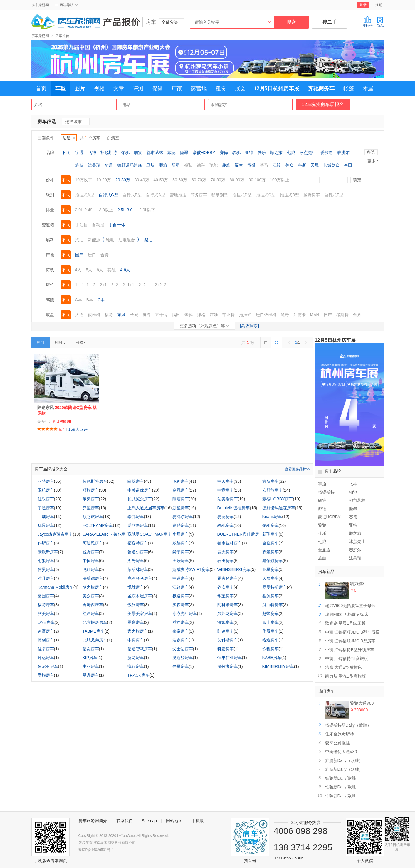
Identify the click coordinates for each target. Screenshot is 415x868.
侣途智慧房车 (140, 649)
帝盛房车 (91, 499)
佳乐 (262, 153)
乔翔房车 (181, 622)
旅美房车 (46, 614)
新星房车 (181, 508)
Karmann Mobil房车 (56, 587)
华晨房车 (46, 525)
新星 (176, 165)
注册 (379, 5)
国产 (79, 255)
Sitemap (149, 821)
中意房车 (226, 490)
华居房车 (181, 534)
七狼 (291, 153)
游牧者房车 (228, 666)
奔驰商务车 (321, 88)
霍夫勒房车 (228, 578)
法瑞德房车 (93, 578)
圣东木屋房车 (140, 596)
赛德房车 (226, 517)
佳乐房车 (46, 499)
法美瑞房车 (228, 499)
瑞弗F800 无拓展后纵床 (347, 614)
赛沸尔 (343, 153)
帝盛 (251, 165)
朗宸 (138, 153)
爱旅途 (327, 153)
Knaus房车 (272, 517)
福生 (239, 165)
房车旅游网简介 (93, 821)
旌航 (79, 165)
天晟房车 (270, 578)
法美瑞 (94, 165)
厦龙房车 (136, 658)
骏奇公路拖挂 (337, 743)
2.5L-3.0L (126, 210)
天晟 (315, 165)
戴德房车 (181, 543)
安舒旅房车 (273, 490)
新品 (380, 22)
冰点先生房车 (185, 614)
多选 (371, 152)
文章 (119, 88)
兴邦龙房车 (228, 614)
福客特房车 (138, 543)
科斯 (302, 165)
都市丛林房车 (230, 543)
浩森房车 (181, 640)
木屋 (368, 88)
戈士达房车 (183, 649)
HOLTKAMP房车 (98, 525)
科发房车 (226, 649)
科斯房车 (46, 543)
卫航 (150, 165)
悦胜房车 (136, 587)
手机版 (198, 821)
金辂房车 (270, 543)
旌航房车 (270, 481)
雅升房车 (46, 578)
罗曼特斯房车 (275, 587)
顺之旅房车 (93, 517)
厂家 (177, 88)
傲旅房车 (136, 605)
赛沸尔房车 (183, 517)
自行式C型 (108, 195)
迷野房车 (46, 631)
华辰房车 (270, 631)
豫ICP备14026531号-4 (96, 850)
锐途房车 (270, 640)
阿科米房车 (228, 605)
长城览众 (331, 165)
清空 (115, 138)
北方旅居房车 (95, 622)
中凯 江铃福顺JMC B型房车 (350, 641)
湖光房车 (136, 561)
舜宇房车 (181, 552)
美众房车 (91, 596)
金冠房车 (181, 490)
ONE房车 (46, 622)
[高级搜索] (249, 326)
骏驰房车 (226, 525)
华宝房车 (226, 596)
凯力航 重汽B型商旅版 (346, 676)
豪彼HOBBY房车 (278, 499)
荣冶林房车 (138, 569)
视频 (99, 88)
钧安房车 (226, 587)
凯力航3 (357, 584)
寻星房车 (181, 666)
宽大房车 (226, 552)
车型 (61, 88)
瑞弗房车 (136, 517)
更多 (373, 161)
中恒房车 (91, 561)
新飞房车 (270, 534)
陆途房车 (226, 631)
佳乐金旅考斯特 (340, 734)
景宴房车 (136, 622)
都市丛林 (155, 153)
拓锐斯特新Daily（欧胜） (348, 725)
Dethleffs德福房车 (234, 508)
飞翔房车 (91, 569)
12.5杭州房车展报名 (323, 104)
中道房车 (181, 578)
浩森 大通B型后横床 (343, 667)
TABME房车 (94, 631)
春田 (348, 165)
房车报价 (62, 36)
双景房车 (270, 552)
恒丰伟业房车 (230, 658)
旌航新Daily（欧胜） (344, 760)
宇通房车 (46, 508)
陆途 (69, 138)
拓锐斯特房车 (95, 481)
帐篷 (349, 88)
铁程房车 (270, 649)
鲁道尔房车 (138, 552)
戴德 (172, 153)
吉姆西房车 (93, 605)
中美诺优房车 (140, 490)
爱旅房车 (46, 675)
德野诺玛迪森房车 (279, 508)
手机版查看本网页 (51, 861)
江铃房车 (181, 587)
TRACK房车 (138, 675)
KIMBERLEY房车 (278, 666)
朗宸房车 (181, 499)
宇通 (79, 153)
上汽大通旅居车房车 (146, 508)
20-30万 (123, 180)
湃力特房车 (273, 605)
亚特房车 (46, 481)
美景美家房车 (140, 614)
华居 (109, 165)
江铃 (277, 165)
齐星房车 (91, 508)
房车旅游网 (40, 5)
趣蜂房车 (270, 614)
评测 (138, 88)
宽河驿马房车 (140, 578)
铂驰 (125, 153)
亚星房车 (270, 569)
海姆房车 (226, 622)
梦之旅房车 (93, 587)
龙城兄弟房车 (95, 640)
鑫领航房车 (273, 561)
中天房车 (226, 481)
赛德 (224, 153)
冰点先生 (308, 153)
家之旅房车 (138, 631)
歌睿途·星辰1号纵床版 (345, 623)
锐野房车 (91, 552)
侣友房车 (91, 649)
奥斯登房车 (183, 658)
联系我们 (125, 821)
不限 (66, 153)
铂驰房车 (270, 525)
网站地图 (174, 821)
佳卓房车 (46, 649)
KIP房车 (90, 658)
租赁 (221, 88)
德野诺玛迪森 (130, 165)
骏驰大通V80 (362, 703)
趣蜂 (226, 165)
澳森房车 (181, 605)
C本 (101, 300)
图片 (80, 88)
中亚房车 (91, 666)
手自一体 (117, 225)
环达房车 (46, 658)
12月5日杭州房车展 (277, 88)
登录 (363, 5)
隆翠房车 (136, 481)
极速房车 (181, 596)
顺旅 (163, 165)
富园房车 (46, 596)
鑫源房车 (270, 596)
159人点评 (78, 429)
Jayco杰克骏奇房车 (55, 534)
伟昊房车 (46, 569)
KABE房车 (272, 658)
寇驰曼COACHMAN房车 (150, 534)
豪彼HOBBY (204, 153)
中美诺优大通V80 (341, 752)
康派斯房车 (48, 552)
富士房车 (270, 622)
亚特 (249, 153)
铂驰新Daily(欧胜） (343, 778)
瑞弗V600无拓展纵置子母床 (351, 606)
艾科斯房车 (228, 640)
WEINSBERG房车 (234, 569)
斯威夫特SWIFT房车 (191, 569)
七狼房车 (46, 561)
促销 (157, 88)
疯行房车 (136, 666)
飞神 (92, 153)
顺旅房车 (91, 490)
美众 (289, 165)
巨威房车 (46, 517)
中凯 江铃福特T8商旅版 (347, 658)
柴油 (148, 240)
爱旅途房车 (138, 525)
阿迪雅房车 (93, 543)
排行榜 (367, 22)
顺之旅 (276, 153)
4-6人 (125, 270)
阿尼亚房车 (48, 666)
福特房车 (46, 605)
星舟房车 (91, 675)
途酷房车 (181, 525)
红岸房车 (91, 614)
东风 (121, 315)
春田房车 (226, 561)
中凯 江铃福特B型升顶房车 (350, 650)
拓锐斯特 (109, 153)
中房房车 (136, 640)
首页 (41, 88)
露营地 (199, 88)
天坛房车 (181, 561)
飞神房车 (181, 481)
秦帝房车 (181, 631)
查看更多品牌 (298, 469)
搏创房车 (46, 640)
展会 (240, 88)
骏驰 (236, 153)
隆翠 (184, 153)
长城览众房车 (140, 499)
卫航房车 (46, 490)
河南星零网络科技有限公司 (115, 843)
